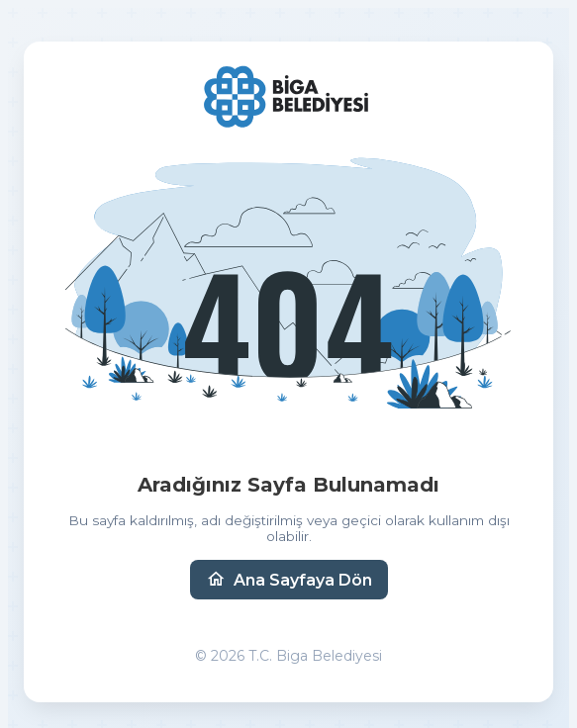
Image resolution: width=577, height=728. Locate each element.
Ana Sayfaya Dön (289, 580)
